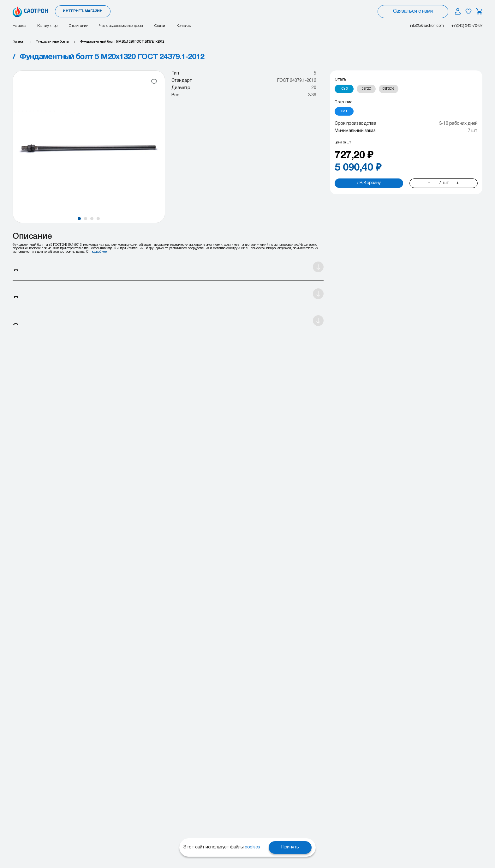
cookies (252, 847)
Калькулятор (47, 26)
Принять (290, 847)
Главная (19, 42)
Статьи (160, 26)
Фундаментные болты (52, 42)
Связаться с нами (413, 11)
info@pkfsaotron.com (427, 26)
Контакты (184, 26)
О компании (78, 26)
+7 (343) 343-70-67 (467, 26)
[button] (79, 219)
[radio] (344, 89)
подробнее (99, 252)
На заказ (19, 26)
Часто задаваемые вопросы (121, 26)
